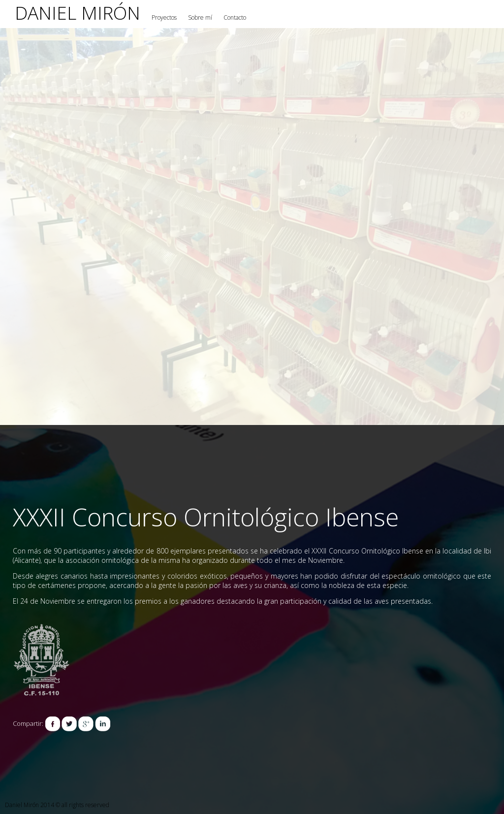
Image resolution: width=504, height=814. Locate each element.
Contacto (235, 17)
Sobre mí (200, 17)
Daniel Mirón (78, 13)
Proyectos (164, 17)
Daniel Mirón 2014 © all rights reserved (57, 805)
